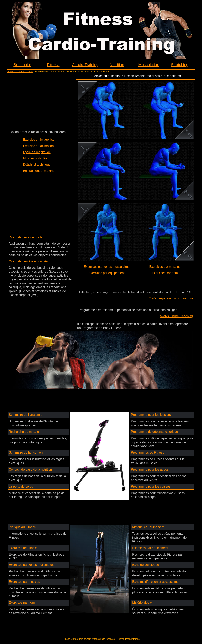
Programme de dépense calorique (155, 432)
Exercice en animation (38, 146)
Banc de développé (146, 565)
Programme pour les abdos (150, 470)
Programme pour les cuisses (151, 486)
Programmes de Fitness (148, 453)
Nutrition (117, 65)
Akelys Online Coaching (176, 316)
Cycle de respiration (37, 152)
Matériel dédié (142, 603)
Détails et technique (37, 165)
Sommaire (22, 65)
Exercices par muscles (165, 267)
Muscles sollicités (35, 158)
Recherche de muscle (24, 432)
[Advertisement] (41, 101)
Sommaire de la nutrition (26, 453)
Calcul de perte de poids (25, 237)
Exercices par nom (165, 273)
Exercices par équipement (107, 273)
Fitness (53, 65)
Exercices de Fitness (23, 548)
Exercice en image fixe (39, 140)
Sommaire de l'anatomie (26, 415)
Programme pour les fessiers (151, 415)
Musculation (149, 65)
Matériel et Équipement (148, 527)
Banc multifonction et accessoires (155, 582)
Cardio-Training (85, 65)
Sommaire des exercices (20, 72)
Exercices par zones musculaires (107, 267)
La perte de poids (21, 486)
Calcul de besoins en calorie (28, 261)
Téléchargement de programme (171, 298)
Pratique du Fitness (22, 527)
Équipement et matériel (39, 171)
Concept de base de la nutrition (30, 470)
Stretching (180, 65)
